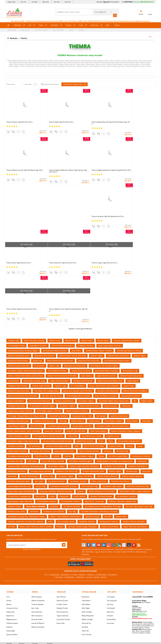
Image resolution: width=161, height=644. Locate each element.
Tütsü (41, 25)
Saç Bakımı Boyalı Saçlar (58, 366)
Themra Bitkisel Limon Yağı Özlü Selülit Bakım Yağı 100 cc (60, 250)
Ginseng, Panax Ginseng (41, 411)
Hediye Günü (94, 361)
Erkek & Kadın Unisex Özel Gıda (73, 295)
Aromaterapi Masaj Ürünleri (55, 290)
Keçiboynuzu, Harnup (109, 461)
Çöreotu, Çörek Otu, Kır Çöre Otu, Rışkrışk (26, 461)
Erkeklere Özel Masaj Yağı (67, 411)
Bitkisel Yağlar (97, 295)
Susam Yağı (41, 426)
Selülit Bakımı (80, 436)
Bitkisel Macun (78, 361)
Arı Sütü (12, 466)
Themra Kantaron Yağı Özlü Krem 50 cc (96, 206)
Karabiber (54, 446)
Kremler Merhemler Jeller (94, 411)
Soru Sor (23, 2)
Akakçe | (98, 517)
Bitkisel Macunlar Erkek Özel (105, 351)
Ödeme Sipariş (37, 536)
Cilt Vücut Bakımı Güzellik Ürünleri (48, 376)
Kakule (130, 386)
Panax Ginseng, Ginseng (34, 280)
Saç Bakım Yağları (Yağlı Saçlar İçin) (23, 381)
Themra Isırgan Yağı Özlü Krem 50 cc (132, 206)
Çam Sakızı (32, 401)
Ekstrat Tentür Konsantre (62, 285)
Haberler (9, 566)
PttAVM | (75, 514)
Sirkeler (56, 396)
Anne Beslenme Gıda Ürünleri (117, 300)
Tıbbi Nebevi (86, 540)
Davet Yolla (61, 562)
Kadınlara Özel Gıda (119, 356)
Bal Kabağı (101, 356)
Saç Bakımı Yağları (86, 341)
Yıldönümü (142, 401)
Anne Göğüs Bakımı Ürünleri (49, 351)
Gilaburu (108, 391)
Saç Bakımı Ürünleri (57, 421)
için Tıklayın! (141, 542)
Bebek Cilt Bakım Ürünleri (77, 351)
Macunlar (146, 411)
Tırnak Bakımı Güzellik (126, 436)
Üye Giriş (68, 2)
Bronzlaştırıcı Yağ (130, 310)
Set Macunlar (132, 411)
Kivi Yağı (72, 451)
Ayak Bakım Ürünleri (38, 285)
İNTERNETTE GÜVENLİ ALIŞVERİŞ (80, 606)
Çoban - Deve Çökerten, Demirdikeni (65, 456)
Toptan (69, 25)
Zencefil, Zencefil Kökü (76, 371)
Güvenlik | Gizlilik (41, 30)
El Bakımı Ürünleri (86, 285)
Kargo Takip (11, 2)
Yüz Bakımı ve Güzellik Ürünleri (64, 426)
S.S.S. (8, 536)
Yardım (71, 30)
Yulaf (50, 461)
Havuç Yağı (72, 376)
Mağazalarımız (12, 559)
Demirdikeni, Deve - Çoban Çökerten (135, 431)
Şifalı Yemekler (87, 551)
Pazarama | (113, 514)
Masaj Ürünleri (111, 346)
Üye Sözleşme (112, 540)
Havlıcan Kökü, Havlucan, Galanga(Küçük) (26, 406)
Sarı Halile (39, 421)
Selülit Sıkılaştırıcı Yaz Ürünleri (102, 431)
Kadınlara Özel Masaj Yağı (138, 426)
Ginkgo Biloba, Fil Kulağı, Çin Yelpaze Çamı (115, 401)
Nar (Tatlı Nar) (36, 366)
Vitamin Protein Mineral (107, 416)
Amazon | (83, 514)
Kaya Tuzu (95, 25)
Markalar (18, 25)
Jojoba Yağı (38, 300)
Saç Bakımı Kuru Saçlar (92, 376)
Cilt (30, 25)
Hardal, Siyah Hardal (41, 325)
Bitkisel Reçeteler (88, 555)
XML (108, 25)
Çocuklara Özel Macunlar (108, 330)
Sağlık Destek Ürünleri (106, 315)
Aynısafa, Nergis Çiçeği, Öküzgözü (82, 466)
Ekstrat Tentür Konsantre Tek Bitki (62, 315)
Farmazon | (81, 517)
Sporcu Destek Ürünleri (65, 391)
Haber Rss (85, 570)
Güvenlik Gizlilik (37, 559)
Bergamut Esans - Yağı (82, 356)
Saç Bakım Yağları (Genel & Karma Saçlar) (26, 310)
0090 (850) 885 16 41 (139, 551)
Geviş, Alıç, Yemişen (53, 371)
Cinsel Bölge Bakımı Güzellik (78, 336)
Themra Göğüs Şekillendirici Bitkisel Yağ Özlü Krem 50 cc (60, 164)
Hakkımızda (12, 30)
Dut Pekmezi (13, 320)
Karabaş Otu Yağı (15, 401)
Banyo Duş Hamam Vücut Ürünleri (78, 330)
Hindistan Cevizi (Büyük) (54, 451)
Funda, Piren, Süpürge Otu (19, 436)
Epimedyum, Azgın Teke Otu (20, 441)
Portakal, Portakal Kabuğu (101, 436)
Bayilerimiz (10, 555)
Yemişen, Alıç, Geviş (17, 451)
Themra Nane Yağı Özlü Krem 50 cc (132, 163)
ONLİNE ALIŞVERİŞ (80, 598)
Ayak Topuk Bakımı (98, 371)
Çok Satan (54, 25)
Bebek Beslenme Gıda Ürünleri (60, 300)
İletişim (81, 30)
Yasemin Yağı (60, 325)
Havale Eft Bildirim (38, 562)
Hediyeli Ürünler (62, 547)
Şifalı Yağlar (86, 547)
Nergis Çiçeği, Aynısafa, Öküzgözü (84, 406)
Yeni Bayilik (111, 547)
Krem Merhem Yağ (90, 426)
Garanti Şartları (37, 551)
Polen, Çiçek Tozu (99, 421)
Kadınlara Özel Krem (17, 411)
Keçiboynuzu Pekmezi (141, 396)
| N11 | (47, 514)
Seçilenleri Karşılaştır (51, 84)
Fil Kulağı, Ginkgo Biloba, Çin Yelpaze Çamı (26, 356)
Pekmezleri (64, 436)
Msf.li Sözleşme (37, 555)
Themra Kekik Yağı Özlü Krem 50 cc (56, 118)
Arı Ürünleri (39, 305)
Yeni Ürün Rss (87, 574)
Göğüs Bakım (133, 320)
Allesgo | (90, 517)
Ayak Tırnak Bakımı (16, 341)
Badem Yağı (54, 305)
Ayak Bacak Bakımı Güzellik (106, 310)
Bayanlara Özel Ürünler (44, 295)
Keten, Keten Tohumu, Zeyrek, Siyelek (36, 466)
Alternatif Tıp (86, 562)
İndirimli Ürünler (62, 540)
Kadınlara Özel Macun (121, 421)
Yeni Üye (57, 2)
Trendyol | (92, 514)
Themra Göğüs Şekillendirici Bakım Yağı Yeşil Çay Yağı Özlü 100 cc (24, 164)
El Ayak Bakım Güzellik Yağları (42, 346)
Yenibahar (34, 451)
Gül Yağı (63, 361)
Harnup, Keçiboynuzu (64, 341)
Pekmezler (126, 346)
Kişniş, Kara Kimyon (110, 466)
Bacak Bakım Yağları (56, 406)
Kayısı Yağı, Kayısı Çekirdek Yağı (22, 431)
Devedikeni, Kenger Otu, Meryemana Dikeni (27, 456)
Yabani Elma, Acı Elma (81, 310)
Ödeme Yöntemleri (38, 540)
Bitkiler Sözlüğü (87, 559)
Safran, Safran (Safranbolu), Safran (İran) (25, 315)
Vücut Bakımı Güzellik (36, 446)
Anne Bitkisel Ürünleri (57, 310)
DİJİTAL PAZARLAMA (80, 615)
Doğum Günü (147, 341)
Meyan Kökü (121, 456)
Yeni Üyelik (111, 536)
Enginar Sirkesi (116, 386)
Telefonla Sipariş (12, 562)
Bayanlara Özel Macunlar (89, 300)
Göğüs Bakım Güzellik (17, 391)
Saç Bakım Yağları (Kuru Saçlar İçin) (114, 341)
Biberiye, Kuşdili (93, 456)
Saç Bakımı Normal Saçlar (19, 396)
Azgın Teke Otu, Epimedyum (135, 466)
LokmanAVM (80, 638)
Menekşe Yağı (122, 391)
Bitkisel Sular (55, 280)
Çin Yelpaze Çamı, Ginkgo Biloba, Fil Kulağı (103, 446)
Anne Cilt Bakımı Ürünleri (106, 336)
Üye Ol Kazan (61, 536)
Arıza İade (110, 562)
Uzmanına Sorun (12, 547)
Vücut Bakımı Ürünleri (58, 356)
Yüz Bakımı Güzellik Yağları (80, 401)
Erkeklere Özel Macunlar (18, 361)
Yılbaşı (101, 396)
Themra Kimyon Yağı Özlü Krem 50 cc (19, 118)
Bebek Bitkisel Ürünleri (90, 346)
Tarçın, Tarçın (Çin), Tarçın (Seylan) (104, 325)
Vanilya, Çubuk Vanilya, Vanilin (127, 280)
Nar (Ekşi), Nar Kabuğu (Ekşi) (46, 330)
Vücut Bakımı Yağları (113, 361)
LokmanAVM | (55, 514)
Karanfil (108, 456)
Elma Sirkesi (132, 361)
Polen (101, 381)
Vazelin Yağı (129, 325)
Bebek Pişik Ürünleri (85, 381)
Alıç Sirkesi (76, 290)
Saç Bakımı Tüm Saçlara (113, 406)
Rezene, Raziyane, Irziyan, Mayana (126, 371)
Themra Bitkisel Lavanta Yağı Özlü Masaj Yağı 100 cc (137, 119)
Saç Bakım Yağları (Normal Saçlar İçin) (112, 366)
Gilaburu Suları (15, 446)
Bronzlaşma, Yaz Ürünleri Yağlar (104, 305)
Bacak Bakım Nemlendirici (129, 381)
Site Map (85, 566)
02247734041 (128, 2)
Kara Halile (40, 436)
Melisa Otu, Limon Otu (95, 441)
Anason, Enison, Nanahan (134, 461)
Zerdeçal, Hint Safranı (41, 391)
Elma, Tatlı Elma (85, 416)
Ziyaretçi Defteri (12, 574)
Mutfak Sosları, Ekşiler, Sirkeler (99, 290)
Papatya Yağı (14, 280)
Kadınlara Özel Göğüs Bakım (58, 386)
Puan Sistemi (25, 30)
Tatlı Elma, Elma (41, 396)
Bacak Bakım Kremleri (131, 336)
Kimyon (60, 466)
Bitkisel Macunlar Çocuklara (135, 330)
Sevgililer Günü (113, 376)
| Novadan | (59, 517)
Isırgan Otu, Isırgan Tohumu (20, 351)
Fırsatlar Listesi (62, 544)
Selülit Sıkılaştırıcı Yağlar (18, 376)
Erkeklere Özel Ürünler (83, 320)
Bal (135, 341)
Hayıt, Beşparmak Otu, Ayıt (19, 426)
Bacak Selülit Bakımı (30, 416)
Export (117, 25)
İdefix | (104, 517)
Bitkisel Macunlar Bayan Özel (110, 320)
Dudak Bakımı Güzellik (82, 366)
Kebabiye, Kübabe (87, 461)
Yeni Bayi (34, 2)
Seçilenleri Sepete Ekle (75, 84)
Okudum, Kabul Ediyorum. (24, 489)
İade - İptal (35, 547)
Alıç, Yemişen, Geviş (66, 461)
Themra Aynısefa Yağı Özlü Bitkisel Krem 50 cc (98, 163)
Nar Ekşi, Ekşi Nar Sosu (52, 336)
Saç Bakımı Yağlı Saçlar (112, 426)
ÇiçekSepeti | (66, 514)
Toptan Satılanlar (63, 555)
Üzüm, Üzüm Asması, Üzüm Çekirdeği (24, 371)
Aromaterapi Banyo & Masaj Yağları (23, 290)
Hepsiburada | (102, 514)
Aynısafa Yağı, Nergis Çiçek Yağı (139, 446)
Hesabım (110, 555)
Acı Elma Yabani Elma (118, 396)
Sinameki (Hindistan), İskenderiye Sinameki (99, 451)
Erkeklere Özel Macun (138, 406)
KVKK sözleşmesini (16, 489)
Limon (140, 386)
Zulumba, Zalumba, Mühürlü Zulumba (56, 431)
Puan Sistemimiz (62, 551)
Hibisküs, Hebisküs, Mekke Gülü (122, 441)
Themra (24, 38)
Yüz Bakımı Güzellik (72, 446)
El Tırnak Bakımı (78, 325)
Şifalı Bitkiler (86, 544)
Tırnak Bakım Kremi (16, 285)
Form (81, 25)
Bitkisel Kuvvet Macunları (19, 295)
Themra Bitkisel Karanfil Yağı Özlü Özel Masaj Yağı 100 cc (98, 119)
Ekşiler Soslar (87, 280)
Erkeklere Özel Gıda (16, 346)
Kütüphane (86, 536)
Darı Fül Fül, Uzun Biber (94, 386)
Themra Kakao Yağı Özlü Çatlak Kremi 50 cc (22, 249)
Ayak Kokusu (87, 315)
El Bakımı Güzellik (16, 386)
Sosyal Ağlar (11, 570)
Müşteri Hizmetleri (38, 566)
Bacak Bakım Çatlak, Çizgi (34, 320)
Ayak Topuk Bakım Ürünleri (110, 285)
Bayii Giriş (110, 551)
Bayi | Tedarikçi (58, 30)
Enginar (81, 431)
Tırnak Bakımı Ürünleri (46, 441)
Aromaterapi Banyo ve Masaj (129, 290)
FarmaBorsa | (70, 517)
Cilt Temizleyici (34, 386)
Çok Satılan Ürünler (63, 559)
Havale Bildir (111, 559)
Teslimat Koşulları (38, 544)
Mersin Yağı (48, 416)
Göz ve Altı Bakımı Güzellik (53, 401)
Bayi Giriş (46, 2)
